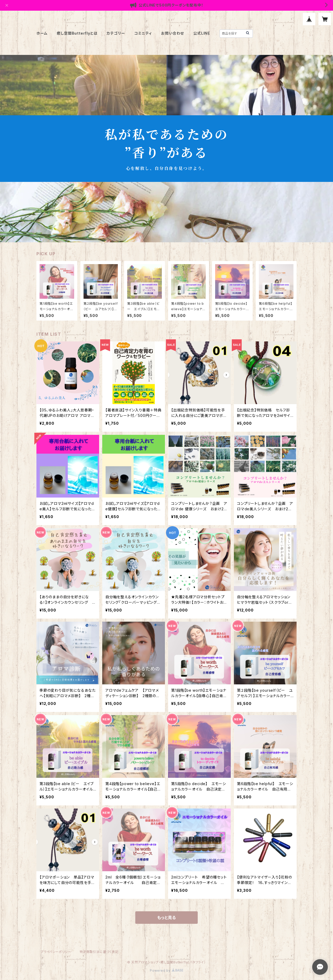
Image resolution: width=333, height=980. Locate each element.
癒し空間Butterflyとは (77, 33)
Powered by (166, 971)
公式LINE (202, 33)
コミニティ (143, 33)
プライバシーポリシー (56, 952)
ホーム (42, 33)
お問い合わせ (172, 33)
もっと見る (166, 918)
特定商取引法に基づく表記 (99, 952)
